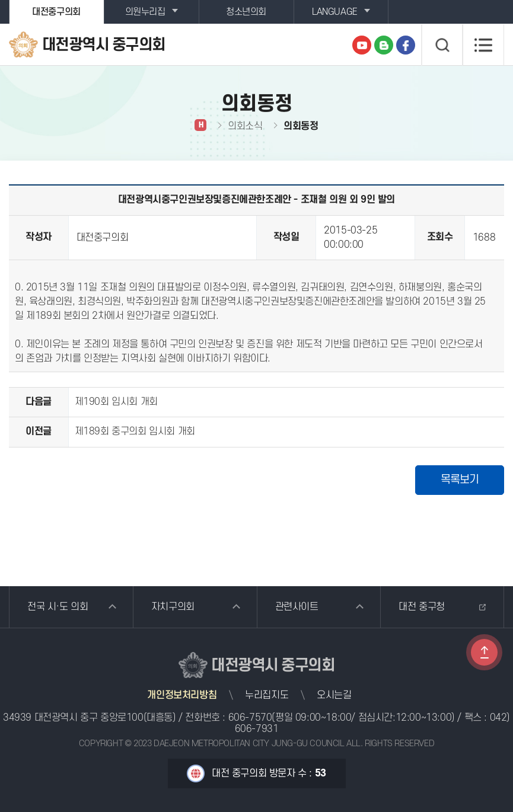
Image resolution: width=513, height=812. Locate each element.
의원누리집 (145, 12)
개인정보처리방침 (182, 695)
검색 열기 (442, 45)
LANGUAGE (335, 12)
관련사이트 (297, 607)
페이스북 (406, 45)
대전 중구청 (422, 607)
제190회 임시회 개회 (116, 402)
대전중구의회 (56, 12)
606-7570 (250, 718)
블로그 (384, 45)
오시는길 (334, 695)
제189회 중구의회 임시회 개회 (135, 431)
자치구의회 (173, 607)
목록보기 (460, 480)
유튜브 (362, 45)
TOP (484, 652)
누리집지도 (267, 695)
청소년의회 (246, 12)
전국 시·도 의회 (58, 607)
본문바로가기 (0, 0)
